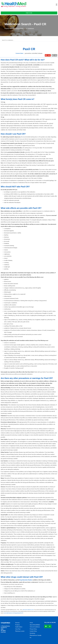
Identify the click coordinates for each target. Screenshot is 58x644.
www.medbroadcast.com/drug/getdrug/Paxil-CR (14, 613)
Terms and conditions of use (28, 610)
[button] (57, 5)
